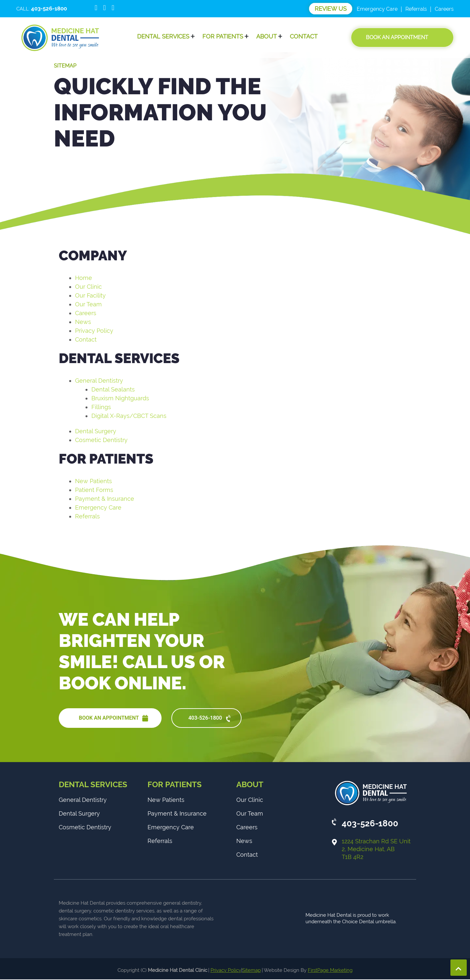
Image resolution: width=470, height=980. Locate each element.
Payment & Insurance (105, 499)
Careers (444, 9)
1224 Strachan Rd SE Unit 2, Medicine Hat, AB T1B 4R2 (376, 850)
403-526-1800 (210, 719)
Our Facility (90, 295)
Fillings (101, 407)
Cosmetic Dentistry (101, 440)
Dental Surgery (96, 431)
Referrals (416, 9)
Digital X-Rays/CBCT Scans (129, 416)
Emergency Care (377, 9)
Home (84, 278)
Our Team (88, 304)
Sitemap (251, 971)
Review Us (331, 9)
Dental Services (163, 37)
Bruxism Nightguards (120, 398)
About (266, 37)
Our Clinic (88, 287)
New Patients (94, 481)
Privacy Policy (94, 331)
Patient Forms (94, 490)
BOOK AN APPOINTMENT (113, 718)
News (83, 322)
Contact (304, 37)
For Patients (223, 37)
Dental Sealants (113, 389)
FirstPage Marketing (330, 971)
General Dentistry (99, 381)
